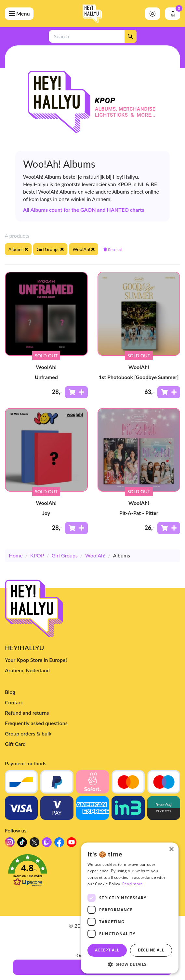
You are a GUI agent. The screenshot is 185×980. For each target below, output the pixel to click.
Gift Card (15, 744)
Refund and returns (27, 713)
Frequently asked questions (36, 723)
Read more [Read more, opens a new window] (133, 884)
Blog (10, 692)
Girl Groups (65, 555)
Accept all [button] (107, 950)
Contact (14, 702)
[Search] (130, 36)
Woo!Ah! (95, 555)
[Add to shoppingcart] (76, 392)
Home (16, 555)
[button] (130, 964)
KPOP (37, 555)
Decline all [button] (151, 950)
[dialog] (130, 908)
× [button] (171, 849)
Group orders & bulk (28, 733)
